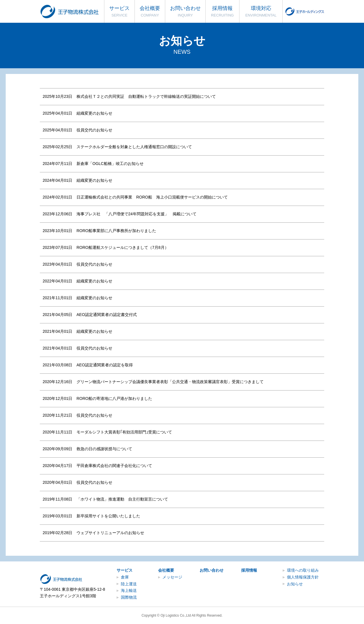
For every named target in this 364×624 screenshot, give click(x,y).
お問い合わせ (212, 570)
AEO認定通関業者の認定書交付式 (107, 315)
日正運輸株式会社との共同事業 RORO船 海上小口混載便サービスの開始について (152, 197)
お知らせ (295, 584)
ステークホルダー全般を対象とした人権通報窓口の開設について (134, 147)
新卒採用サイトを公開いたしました (108, 516)
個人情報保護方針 (303, 577)
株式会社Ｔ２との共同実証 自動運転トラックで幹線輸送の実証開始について (146, 96)
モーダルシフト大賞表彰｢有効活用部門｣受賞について (124, 432)
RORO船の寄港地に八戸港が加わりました (114, 398)
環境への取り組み (303, 570)
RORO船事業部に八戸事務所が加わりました (116, 231)
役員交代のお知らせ (94, 130)
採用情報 (249, 570)
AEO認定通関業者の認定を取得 (105, 365)
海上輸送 (129, 590)
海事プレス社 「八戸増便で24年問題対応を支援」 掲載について (136, 214)
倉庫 (125, 577)
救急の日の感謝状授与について (104, 449)
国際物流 (129, 597)
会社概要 (166, 570)
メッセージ (172, 577)
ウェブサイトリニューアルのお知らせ (110, 533)
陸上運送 (129, 584)
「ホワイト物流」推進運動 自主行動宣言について (122, 499)
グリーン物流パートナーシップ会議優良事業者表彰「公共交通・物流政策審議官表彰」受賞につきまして (170, 382)
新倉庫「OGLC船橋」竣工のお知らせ (110, 164)
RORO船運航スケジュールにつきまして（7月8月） (123, 247)
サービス (125, 570)
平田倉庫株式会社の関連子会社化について (114, 466)
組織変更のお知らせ (94, 113)
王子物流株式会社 (70, 12)
